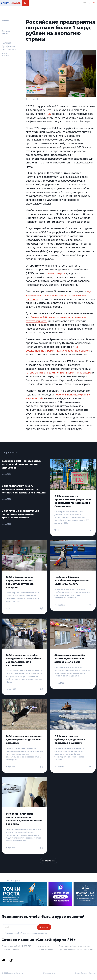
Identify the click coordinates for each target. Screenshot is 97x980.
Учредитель (44, 946)
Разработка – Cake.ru (85, 973)
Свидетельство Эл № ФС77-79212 (17, 946)
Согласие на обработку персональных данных (26, 933)
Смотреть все (49, 861)
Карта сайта (49, 973)
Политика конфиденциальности (74, 946)
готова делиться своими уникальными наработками (59, 373)
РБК (48, 114)
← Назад (5, 20)
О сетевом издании (11, 950)
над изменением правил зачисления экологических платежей (58, 295)
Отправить (44, 927)
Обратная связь (46, 950)
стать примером (55, 273)
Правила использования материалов (77, 950)
